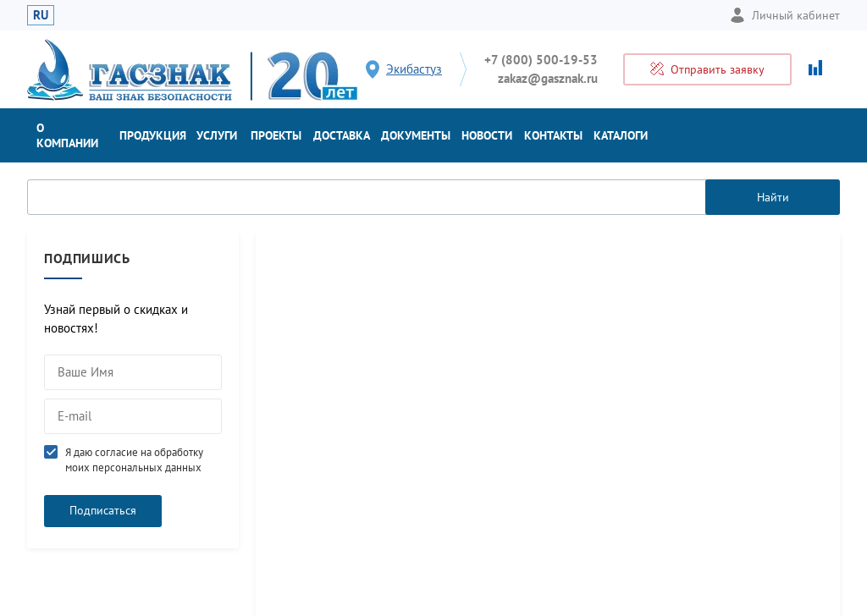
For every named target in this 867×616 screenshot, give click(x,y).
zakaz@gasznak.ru (548, 78)
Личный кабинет (785, 15)
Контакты (553, 135)
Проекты (276, 135)
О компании (67, 135)
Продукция (153, 135)
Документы (416, 135)
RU (41, 15)
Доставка (342, 135)
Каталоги (621, 135)
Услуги (217, 135)
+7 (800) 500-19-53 (541, 60)
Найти (773, 197)
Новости (487, 135)
